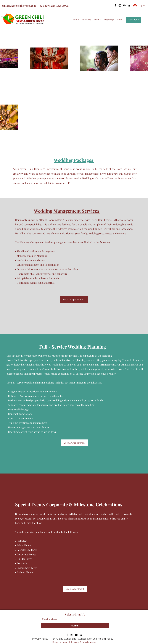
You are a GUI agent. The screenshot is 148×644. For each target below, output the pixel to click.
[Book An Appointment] (74, 300)
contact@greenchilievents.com (19, 6)
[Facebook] (115, 5)
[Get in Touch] (134, 20)
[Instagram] (120, 5)
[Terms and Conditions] (64, 639)
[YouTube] (124, 5)
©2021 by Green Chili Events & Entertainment (74, 642)
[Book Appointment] (75, 589)
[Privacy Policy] (41, 639)
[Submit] (75, 626)
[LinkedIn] (129, 5)
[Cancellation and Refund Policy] (97, 639)
